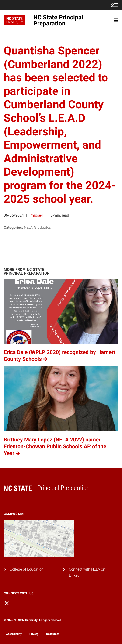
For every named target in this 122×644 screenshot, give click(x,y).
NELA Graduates (37, 227)
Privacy (34, 634)
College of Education (27, 569)
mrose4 (37, 215)
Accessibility (14, 634)
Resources (53, 634)
